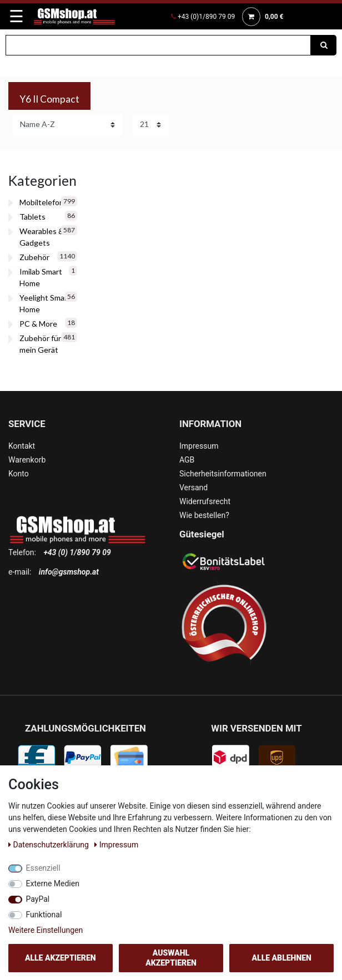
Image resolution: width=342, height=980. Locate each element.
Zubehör (34, 257)
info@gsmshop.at (69, 572)
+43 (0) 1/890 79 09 (77, 552)
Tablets (32, 217)
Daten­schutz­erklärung (49, 845)
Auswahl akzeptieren (171, 958)
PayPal (38, 899)
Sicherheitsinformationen (223, 474)
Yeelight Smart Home (45, 303)
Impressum (199, 446)
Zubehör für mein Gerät (40, 344)
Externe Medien (53, 883)
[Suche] (324, 45)
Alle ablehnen (282, 958)
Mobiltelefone (44, 202)
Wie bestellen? (204, 515)
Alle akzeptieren (61, 958)
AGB (187, 460)
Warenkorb (27, 460)
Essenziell (43, 868)
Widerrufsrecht (205, 501)
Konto (19, 474)
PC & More (38, 324)
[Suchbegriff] (158, 45)
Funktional (44, 915)
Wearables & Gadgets (42, 237)
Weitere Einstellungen (46, 930)
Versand (193, 488)
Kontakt (22, 446)
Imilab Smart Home (41, 277)
